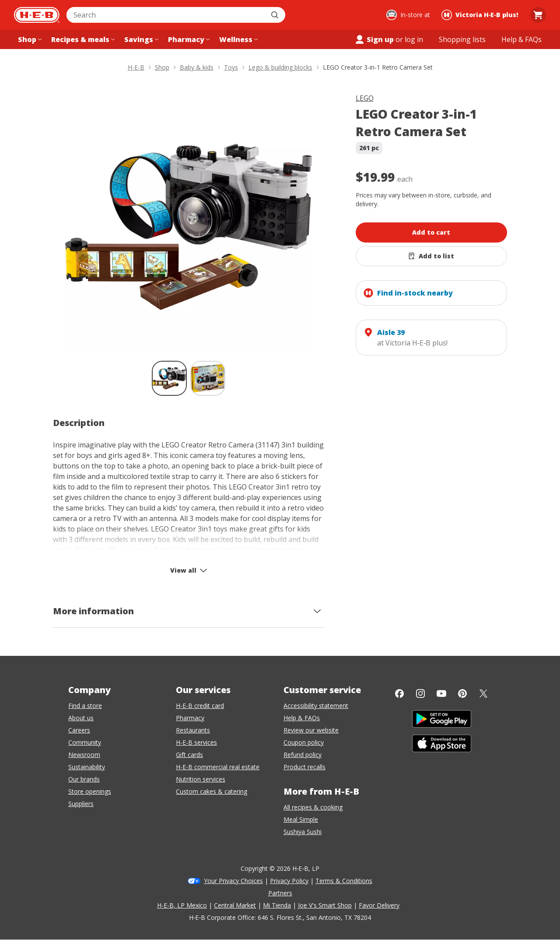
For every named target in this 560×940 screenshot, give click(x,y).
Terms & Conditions (344, 881)
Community (85, 742)
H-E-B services (196, 742)
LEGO (365, 98)
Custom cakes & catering (212, 791)
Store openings (90, 791)
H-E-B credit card (200, 706)
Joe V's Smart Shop (325, 905)
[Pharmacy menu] (188, 39)
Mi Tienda (277, 905)
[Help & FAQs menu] (521, 39)
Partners (280, 893)
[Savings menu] (140, 39)
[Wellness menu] (238, 39)
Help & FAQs (302, 718)
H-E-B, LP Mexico (182, 905)
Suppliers (81, 804)
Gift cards (189, 755)
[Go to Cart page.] (538, 15)
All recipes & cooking (313, 807)
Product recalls (304, 767)
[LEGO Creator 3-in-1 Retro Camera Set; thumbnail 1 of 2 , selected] (169, 378)
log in (414, 39)
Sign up (374, 39)
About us (81, 718)
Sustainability (87, 767)
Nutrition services (201, 779)
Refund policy (303, 755)
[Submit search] (276, 15)
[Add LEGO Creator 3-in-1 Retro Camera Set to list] (432, 256)
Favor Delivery (379, 905)
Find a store (85, 706)
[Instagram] (420, 694)
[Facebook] (399, 694)
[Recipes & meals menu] (82, 39)
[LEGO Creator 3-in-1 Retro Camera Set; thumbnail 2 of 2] (208, 378)
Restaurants (193, 730)
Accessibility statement (316, 706)
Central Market (235, 905)
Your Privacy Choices (233, 881)
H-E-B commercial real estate (218, 767)
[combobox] (166, 15)
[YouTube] (441, 694)
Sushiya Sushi (303, 832)
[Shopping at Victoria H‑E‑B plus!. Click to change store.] (481, 15)
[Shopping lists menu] (462, 39)
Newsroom (84, 755)
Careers (79, 730)
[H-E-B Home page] (37, 15)
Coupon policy (304, 742)
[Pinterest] (462, 694)
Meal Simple (301, 819)
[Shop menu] (29, 39)
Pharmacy (190, 718)
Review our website (311, 730)
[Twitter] (483, 694)
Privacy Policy (289, 881)
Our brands (84, 779)
